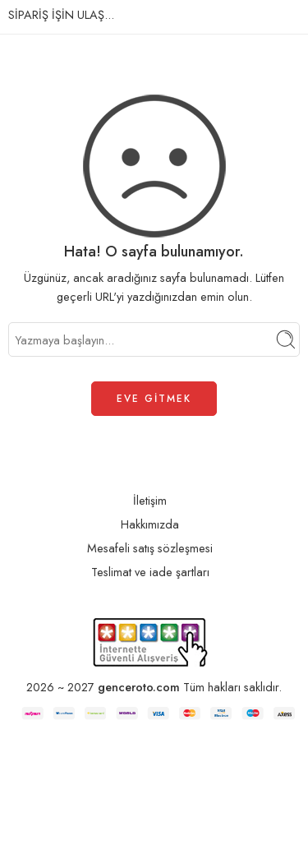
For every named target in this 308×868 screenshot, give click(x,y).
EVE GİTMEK (154, 399)
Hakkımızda (150, 525)
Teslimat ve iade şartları (150, 573)
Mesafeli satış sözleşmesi (150, 549)
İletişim (150, 501)
